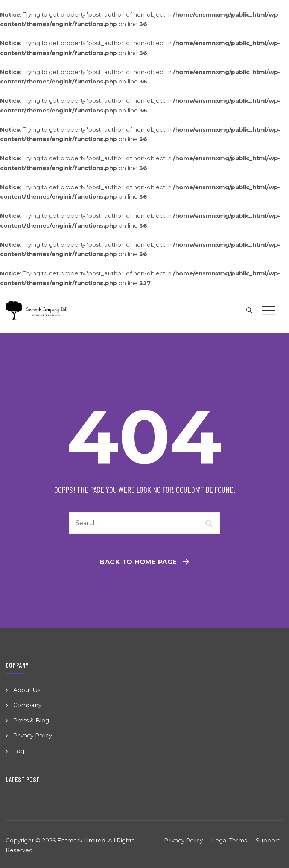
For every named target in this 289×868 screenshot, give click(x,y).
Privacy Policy (33, 735)
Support (268, 840)
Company (27, 705)
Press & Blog (31, 720)
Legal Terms (229, 840)
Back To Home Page (138, 562)
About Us (27, 690)
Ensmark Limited (81, 840)
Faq (19, 751)
